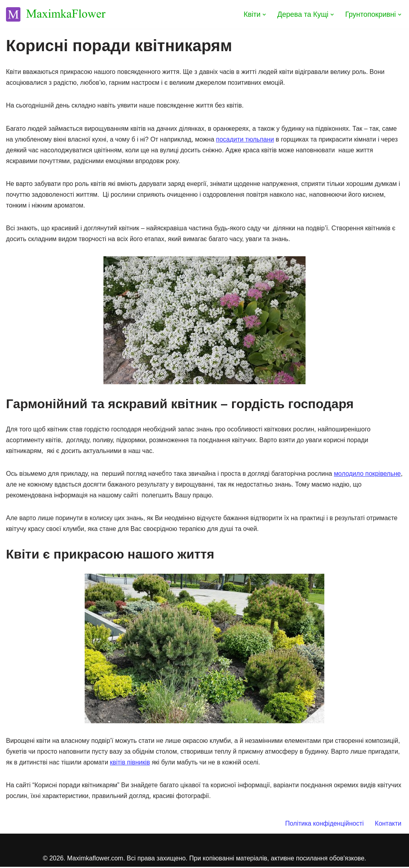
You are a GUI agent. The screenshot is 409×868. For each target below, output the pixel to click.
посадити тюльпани (245, 139)
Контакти (388, 825)
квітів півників (130, 763)
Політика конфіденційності (325, 825)
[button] (264, 15)
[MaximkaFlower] (56, 14)
